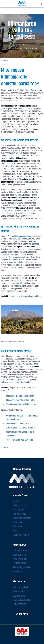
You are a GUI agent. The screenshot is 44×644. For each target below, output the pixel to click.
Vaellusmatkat (20, 555)
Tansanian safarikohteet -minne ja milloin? (25, 296)
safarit (18, 283)
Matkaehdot (18, 510)
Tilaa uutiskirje (20, 506)
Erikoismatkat (19, 604)
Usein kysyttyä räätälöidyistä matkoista (21, 428)
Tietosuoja (18, 522)
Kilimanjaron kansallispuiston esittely (20, 396)
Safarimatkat (19, 592)
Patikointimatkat (21, 551)
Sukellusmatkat (20, 572)
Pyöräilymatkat (20, 563)
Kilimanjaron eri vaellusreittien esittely (20, 400)
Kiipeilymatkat (20, 559)
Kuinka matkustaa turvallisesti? (18, 424)
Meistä (16, 501)
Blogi (15, 531)
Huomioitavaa (19, 514)
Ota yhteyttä (19, 526)
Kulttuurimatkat (20, 587)
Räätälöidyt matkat (22, 518)
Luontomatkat (19, 596)
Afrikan (31, 90)
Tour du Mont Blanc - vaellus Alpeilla (19, 440)
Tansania (35, 244)
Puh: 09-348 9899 (21, 535)
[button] (42, 4)
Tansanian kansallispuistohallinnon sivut (21, 404)
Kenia (38, 268)
